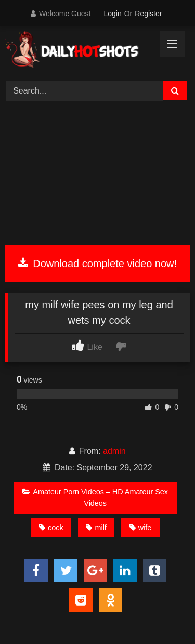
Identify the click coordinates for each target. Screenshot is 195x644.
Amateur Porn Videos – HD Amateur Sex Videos (95, 497)
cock (51, 528)
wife (141, 528)
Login (112, 14)
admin (114, 451)
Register (148, 14)
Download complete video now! (97, 264)
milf (96, 528)
